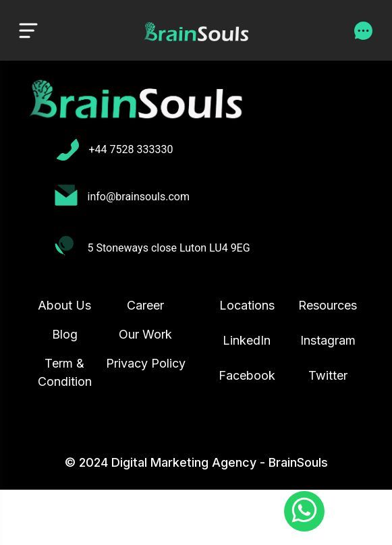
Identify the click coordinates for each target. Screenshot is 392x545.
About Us (64, 305)
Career (145, 305)
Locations (247, 305)
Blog (65, 334)
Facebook (247, 375)
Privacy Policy (146, 363)
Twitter (328, 375)
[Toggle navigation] (28, 30)
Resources (328, 305)
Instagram (328, 340)
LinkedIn (247, 340)
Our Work (145, 334)
